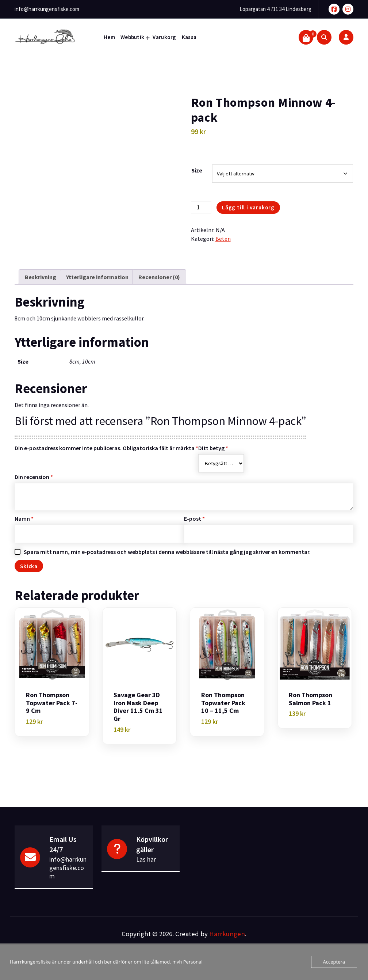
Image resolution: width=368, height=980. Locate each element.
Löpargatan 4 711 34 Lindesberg (275, 9)
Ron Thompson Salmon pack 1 (310, 699)
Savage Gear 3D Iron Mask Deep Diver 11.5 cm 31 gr (138, 707)
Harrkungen (227, 934)
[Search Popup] (324, 37)
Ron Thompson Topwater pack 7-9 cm (52, 703)
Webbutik (132, 37)
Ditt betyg (213, 448)
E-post (194, 519)
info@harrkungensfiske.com (47, 9)
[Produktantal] (201, 208)
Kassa (189, 37)
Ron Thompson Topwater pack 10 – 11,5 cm (223, 703)
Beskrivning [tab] (41, 277)
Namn (24, 519)
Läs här (146, 859)
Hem (109, 37)
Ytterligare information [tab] (97, 277)
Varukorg (164, 37)
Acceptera (334, 962)
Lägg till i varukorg (248, 207)
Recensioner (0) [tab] (159, 277)
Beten (223, 239)
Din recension (34, 477)
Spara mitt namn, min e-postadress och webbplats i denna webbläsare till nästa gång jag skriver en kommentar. (167, 552)
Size (197, 170)
